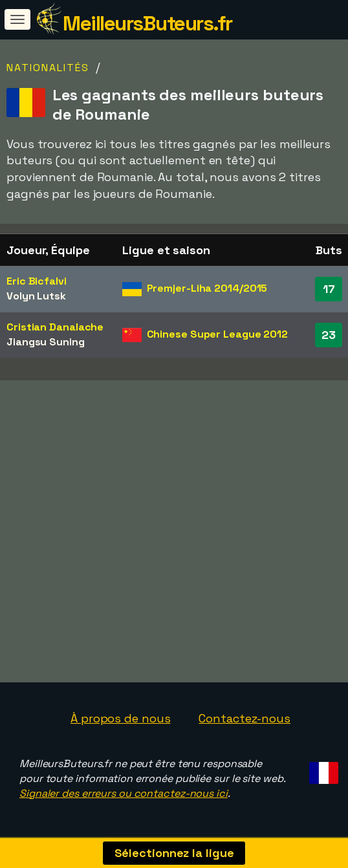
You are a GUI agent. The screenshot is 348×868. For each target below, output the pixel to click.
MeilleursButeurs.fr (147, 23)
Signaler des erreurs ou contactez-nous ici (124, 793)
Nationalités (48, 68)
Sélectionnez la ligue (174, 853)
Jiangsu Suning (46, 342)
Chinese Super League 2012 (218, 334)
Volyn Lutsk (36, 296)
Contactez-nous (245, 718)
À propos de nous (120, 718)
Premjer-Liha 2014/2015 (207, 288)
